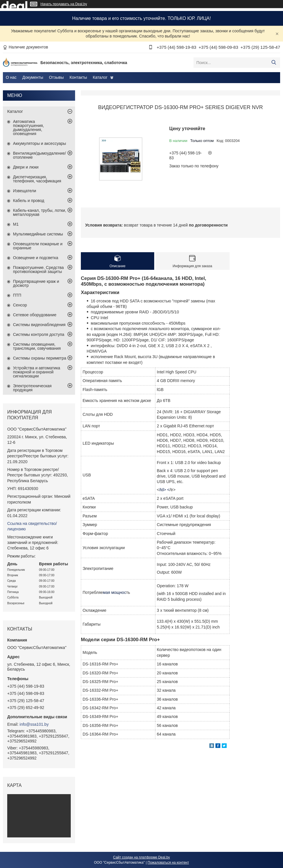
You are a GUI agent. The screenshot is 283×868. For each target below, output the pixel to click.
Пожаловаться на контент (168, 863)
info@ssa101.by (34, 724)
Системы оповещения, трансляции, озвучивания (37, 346)
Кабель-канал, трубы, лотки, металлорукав (40, 212)
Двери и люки (26, 167)
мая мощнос (114, 592)
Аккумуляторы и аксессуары (40, 143)
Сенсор (20, 305)
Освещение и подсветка (36, 258)
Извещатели (25, 191)
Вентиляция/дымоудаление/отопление (39, 155)
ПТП (17, 295)
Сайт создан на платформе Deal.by (142, 857)
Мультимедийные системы (38, 234)
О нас (11, 77)
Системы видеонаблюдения (39, 325)
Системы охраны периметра (40, 358)
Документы (33, 77)
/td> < (164, 490)
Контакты (78, 77)
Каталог (100, 77)
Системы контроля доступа (39, 334)
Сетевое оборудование (35, 315)
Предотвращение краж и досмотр (36, 283)
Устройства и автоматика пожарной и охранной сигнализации (37, 372)
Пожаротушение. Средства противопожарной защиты (38, 270)
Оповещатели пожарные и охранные (38, 246)
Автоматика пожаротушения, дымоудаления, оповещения (28, 128)
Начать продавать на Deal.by (64, 4)
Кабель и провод (29, 201)
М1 (16, 224)
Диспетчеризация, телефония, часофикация (37, 179)
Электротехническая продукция (32, 388)
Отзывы (56, 77)
